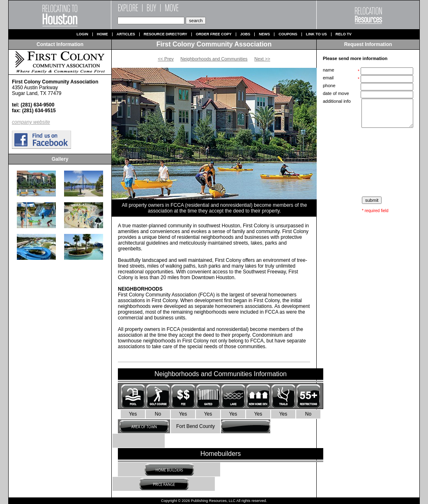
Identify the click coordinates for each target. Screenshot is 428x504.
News (264, 34)
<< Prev (166, 59)
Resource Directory (166, 34)
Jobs (245, 34)
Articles (126, 34)
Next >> (262, 59)
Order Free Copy (214, 34)
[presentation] (369, 162)
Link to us (316, 34)
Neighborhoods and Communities (214, 59)
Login (82, 34)
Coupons (288, 34)
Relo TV (344, 34)
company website (31, 122)
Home (102, 34)
